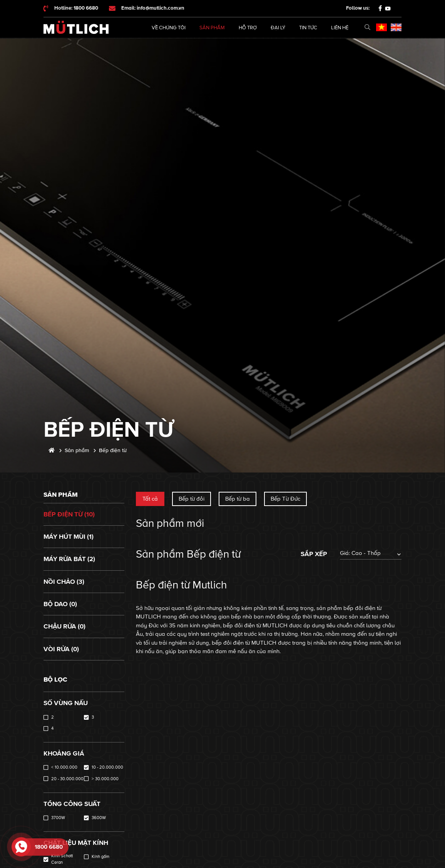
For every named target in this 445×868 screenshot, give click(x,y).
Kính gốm (100, 857)
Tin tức (308, 28)
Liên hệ (340, 28)
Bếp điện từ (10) (69, 514)
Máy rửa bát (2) (69, 559)
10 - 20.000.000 (107, 767)
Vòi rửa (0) (61, 649)
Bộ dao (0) (60, 604)
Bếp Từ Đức (285, 499)
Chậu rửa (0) (64, 626)
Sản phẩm (212, 28)
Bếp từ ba (238, 499)
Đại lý (278, 28)
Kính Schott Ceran (62, 859)
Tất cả (150, 499)
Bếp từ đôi (192, 499)
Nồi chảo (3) (64, 582)
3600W (99, 818)
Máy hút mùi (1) (69, 537)
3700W (58, 818)
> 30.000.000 (105, 779)
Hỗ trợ (248, 28)
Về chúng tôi (169, 28)
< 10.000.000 (64, 767)
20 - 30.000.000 (67, 779)
